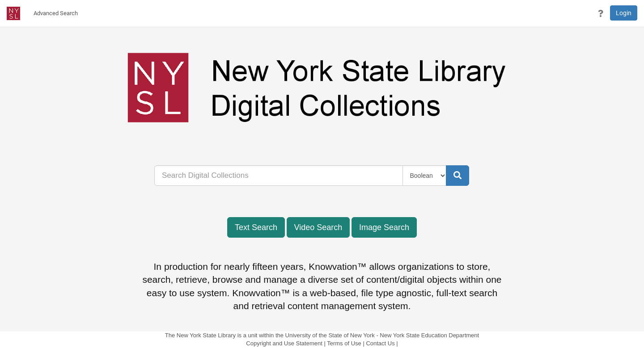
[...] (279, 176)
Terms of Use (344, 343)
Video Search (318, 227)
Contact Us (380, 343)
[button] (601, 13)
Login (624, 13)
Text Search (256, 227)
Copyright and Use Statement (284, 343)
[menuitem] (56, 13)
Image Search (384, 227)
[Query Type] (425, 176)
